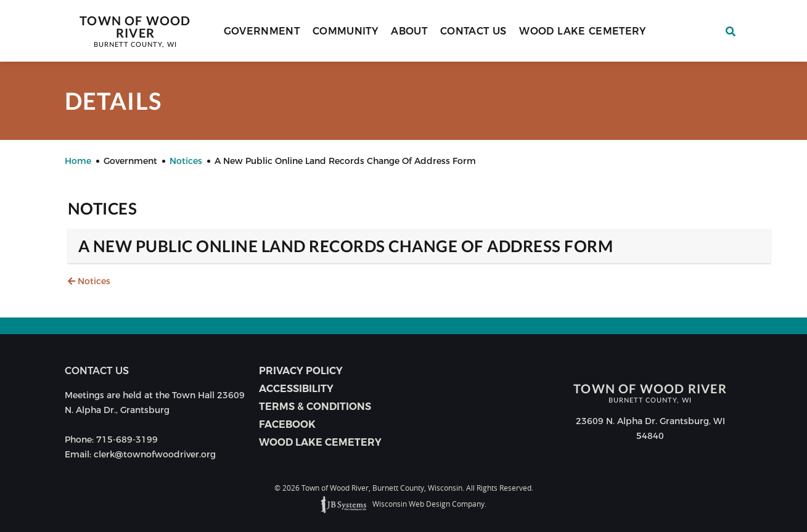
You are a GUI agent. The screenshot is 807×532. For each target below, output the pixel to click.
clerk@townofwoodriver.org (155, 454)
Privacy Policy (301, 371)
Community (345, 31)
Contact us (97, 371)
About (409, 31)
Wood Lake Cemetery (582, 31)
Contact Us (473, 31)
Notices (89, 281)
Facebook (287, 424)
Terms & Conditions (315, 407)
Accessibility (296, 389)
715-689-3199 (127, 440)
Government (262, 31)
